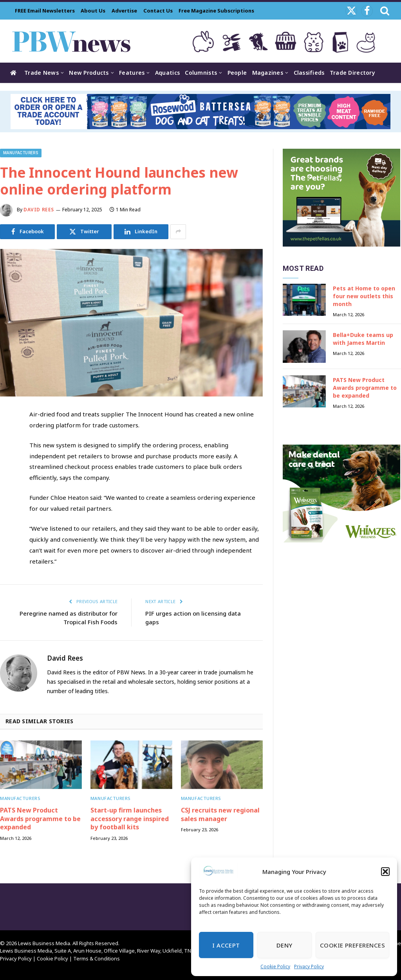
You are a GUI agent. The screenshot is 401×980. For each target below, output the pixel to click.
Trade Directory (352, 73)
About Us (93, 11)
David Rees (39, 210)
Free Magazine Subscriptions (216, 11)
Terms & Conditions (97, 958)
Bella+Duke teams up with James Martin (363, 339)
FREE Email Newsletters (45, 11)
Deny (284, 945)
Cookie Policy (275, 966)
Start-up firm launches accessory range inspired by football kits (130, 819)
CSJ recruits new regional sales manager (220, 815)
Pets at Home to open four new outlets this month (364, 296)
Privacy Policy (309, 966)
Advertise (124, 11)
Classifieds (309, 73)
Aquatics (167, 73)
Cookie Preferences (352, 945)
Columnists (201, 73)
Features (132, 73)
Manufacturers (21, 153)
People (237, 73)
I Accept (226, 945)
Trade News (42, 73)
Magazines (268, 73)
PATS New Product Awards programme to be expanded (40, 819)
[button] (385, 872)
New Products (89, 73)
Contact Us (158, 11)
